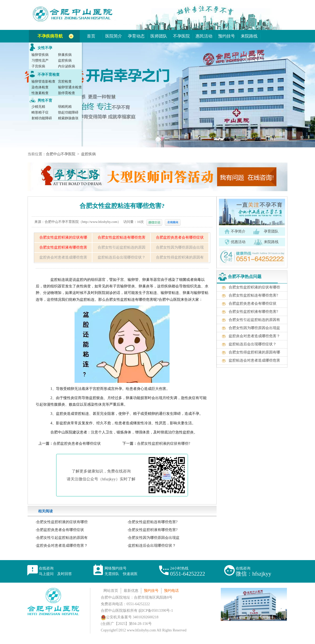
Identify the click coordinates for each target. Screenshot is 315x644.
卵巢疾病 (65, 55)
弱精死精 (65, 107)
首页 (91, 36)
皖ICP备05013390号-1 (156, 611)
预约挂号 (227, 36)
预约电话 (171, 591)
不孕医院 (181, 36)
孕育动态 (136, 36)
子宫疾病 (38, 66)
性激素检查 (40, 93)
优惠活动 (238, 242)
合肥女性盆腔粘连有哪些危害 (122, 237)
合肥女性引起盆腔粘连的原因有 (62, 538)
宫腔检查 (65, 81)
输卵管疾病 (40, 55)
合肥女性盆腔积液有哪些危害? (153, 530)
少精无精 (38, 107)
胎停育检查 (67, 93)
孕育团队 (271, 231)
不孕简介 (238, 231)
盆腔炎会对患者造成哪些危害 (63, 257)
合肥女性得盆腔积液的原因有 (180, 257)
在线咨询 (55, 571)
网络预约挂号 (121, 571)
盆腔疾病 (65, 60)
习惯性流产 (40, 60)
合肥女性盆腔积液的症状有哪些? (164, 444)
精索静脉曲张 (68, 118)
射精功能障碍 (42, 118)
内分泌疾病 (67, 66)
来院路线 (249, 36)
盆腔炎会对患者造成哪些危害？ (62, 546)
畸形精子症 (40, 112)
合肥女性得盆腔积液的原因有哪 (254, 352)
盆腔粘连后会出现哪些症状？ (122, 257)
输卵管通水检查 (70, 87)
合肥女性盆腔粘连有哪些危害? (153, 522)
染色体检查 (40, 87)
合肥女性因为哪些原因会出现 (180, 247)
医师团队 (159, 36)
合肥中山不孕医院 (61, 154)
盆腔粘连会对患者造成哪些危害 (254, 360)
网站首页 (111, 591)
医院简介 (114, 36)
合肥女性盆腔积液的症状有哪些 (62, 522)
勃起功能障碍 (68, 112)
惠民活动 (204, 36)
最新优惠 (131, 591)
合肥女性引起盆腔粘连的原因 (122, 247)
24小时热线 (188, 571)
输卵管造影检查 (43, 81)
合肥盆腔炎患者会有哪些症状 (180, 237)
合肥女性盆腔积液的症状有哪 (63, 237)
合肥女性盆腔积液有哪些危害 (63, 247)
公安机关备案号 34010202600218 (130, 617)
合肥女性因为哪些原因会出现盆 (154, 538)
